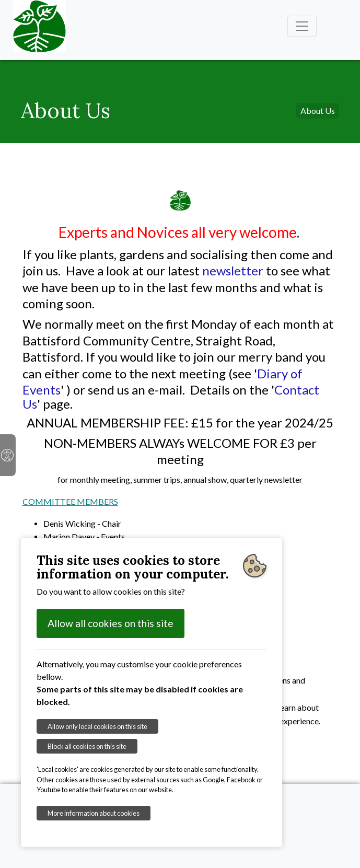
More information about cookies (94, 813)
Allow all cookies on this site (111, 623)
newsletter (234, 270)
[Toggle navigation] (302, 26)
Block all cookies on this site (87, 746)
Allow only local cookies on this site (97, 726)
